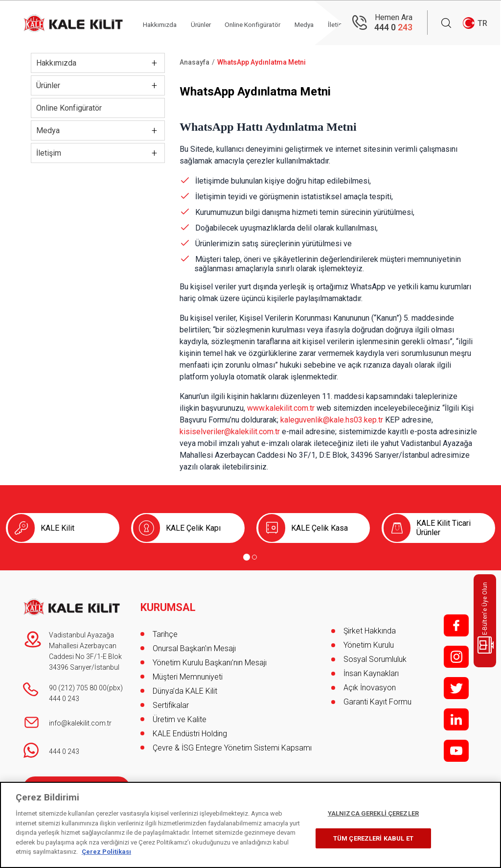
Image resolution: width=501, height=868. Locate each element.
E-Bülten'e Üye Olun (487, 618)
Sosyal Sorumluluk (375, 659)
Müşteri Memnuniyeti (188, 673)
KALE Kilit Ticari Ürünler (444, 528)
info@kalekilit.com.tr (80, 723)
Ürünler (209, 23)
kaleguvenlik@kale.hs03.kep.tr (332, 420)
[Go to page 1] (247, 557)
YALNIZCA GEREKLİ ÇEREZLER (373, 813)
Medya (48, 130)
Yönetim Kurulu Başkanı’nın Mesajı (210, 659)
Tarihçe (165, 631)
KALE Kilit (57, 528)
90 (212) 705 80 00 (78, 688)
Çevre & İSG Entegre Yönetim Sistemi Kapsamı (232, 744)
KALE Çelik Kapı (193, 528)
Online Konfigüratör (265, 23)
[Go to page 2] (254, 557)
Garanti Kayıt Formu (378, 702)
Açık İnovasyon (370, 688)
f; (456, 625)
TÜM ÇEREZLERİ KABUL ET (373, 838)
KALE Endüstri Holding (190, 730)
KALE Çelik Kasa (319, 528)
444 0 (393, 27)
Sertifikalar (171, 702)
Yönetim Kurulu (369, 645)
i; (456, 657)
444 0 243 (64, 699)
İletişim (49, 153)
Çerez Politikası (106, 852)
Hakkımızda (165, 23)
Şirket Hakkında (370, 631)
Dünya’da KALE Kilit (185, 688)
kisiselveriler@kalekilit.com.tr (230, 432)
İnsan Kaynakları (371, 673)
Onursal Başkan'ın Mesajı (194, 645)
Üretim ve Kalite (180, 716)
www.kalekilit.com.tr (281, 408)
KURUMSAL (169, 604)
